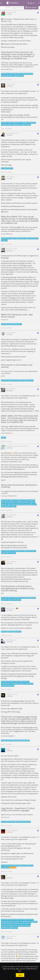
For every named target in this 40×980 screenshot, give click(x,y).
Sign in (31, 3)
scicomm (12, 901)
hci (11, 504)
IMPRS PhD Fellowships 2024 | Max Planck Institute (17, 316)
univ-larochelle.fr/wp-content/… (17, 151)
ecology (9, 165)
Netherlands (29, 853)
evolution (5, 115)
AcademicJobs (21, 803)
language (5, 258)
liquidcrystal (23, 892)
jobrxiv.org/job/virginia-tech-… (12, 360)
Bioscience (20, 76)
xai (14, 506)
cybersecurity (32, 958)
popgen (21, 115)
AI (13, 848)
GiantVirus (21, 342)
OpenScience (20, 19)
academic (13, 914)
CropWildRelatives (9, 117)
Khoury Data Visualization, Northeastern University (19, 486)
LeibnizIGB (6, 705)
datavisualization (25, 502)
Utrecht (5, 956)
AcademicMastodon (30, 674)
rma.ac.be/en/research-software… (21, 628)
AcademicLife (16, 545)
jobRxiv (3, 376)
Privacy (34, 475)
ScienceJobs (11, 47)
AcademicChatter (15, 674)
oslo (28, 822)
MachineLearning (21, 581)
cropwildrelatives (7, 125)
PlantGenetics (21, 117)
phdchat (5, 914)
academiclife (11, 551)
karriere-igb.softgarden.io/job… (12, 709)
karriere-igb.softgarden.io (8, 736)
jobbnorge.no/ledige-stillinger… (26, 800)
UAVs (21, 475)
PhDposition (6, 803)
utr (36, 238)
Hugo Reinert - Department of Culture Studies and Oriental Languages (18, 809)
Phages (5, 678)
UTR (29, 210)
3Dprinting (24, 865)
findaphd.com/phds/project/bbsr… (22, 411)
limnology (16, 712)
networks (15, 502)
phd (36, 117)
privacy (22, 500)
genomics (13, 115)
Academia (6, 676)
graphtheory (18, 504)
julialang (12, 625)
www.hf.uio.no (5, 817)
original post (23, 93)
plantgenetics (18, 125)
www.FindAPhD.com (7, 69)
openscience (6, 74)
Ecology (17, 676)
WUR (2, 593)
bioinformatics (21, 210)
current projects (15, 794)
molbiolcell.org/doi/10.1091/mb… (13, 542)
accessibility (14, 475)
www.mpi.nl (4, 320)
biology (5, 896)
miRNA (35, 210)
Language (10, 324)
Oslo (29, 803)
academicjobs (20, 822)
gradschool (20, 551)
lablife (4, 553)
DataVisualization (18, 467)
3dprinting (17, 903)
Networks (14, 477)
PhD (3, 47)
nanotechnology (8, 898)
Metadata (15, 74)
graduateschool (30, 551)
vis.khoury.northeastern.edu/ (11, 462)
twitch (34, 901)
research (25, 901)
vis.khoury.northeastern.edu (9, 496)
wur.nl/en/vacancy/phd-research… (13, 577)
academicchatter (7, 684)
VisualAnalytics (7, 469)
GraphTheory (23, 477)
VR (37, 467)
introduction (28, 453)
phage (16, 684)
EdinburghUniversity (27, 24)
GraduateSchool (8, 548)
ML (16, 848)
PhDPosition (11, 579)
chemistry (35, 889)
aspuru (5, 862)
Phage (32, 676)
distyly (27, 115)
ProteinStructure (8, 581)
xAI (31, 467)
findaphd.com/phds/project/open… (16, 44)
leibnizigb (26, 740)
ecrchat (30, 117)
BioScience (33, 27)
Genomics (28, 579)
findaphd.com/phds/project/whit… (13, 206)
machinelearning (20, 598)
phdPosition (6, 210)
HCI (27, 467)
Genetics (27, 475)
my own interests (23, 789)
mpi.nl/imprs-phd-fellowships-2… (17, 310)
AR (34, 467)
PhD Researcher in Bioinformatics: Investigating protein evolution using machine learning (17, 588)
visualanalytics (6, 506)
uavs (34, 504)
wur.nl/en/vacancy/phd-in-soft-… (13, 859)
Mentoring (6, 545)
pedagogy (27, 504)
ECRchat (27, 125)
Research (22, 469)
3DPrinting (6, 850)
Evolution (5, 123)
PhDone (5, 674)
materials (24, 896)
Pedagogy (5, 477)
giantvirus (29, 380)
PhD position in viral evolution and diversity (17, 366)
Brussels (27, 619)
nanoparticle (13, 892)
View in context (6, 80)
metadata (5, 35)
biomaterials (11, 906)
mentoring (12, 553)
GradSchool (19, 548)
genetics (5, 212)
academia (25, 682)
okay (20, 975)
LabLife (24, 545)
